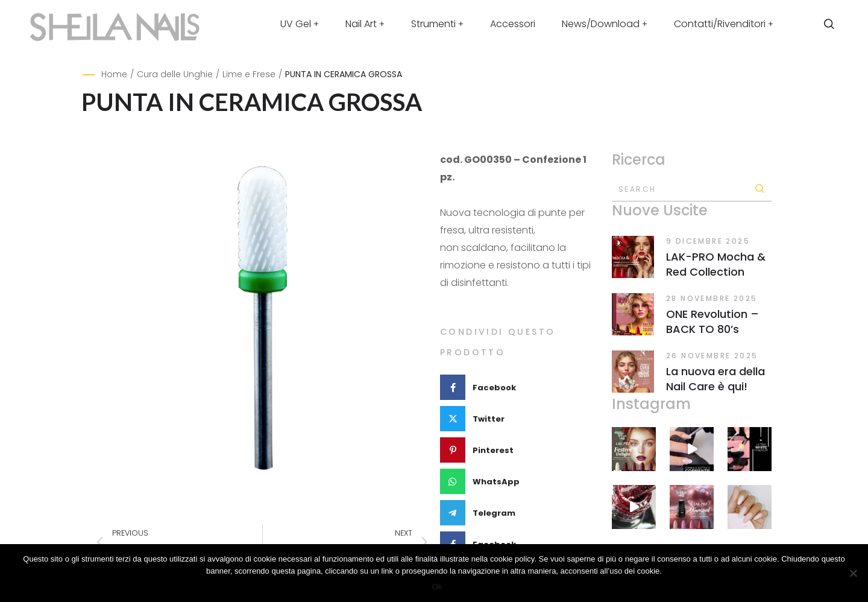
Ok (437, 587)
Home (114, 74)
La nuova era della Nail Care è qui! (715, 379)
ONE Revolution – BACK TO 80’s (712, 322)
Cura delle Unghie (175, 74)
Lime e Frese (249, 74)
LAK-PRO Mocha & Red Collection (716, 264)
